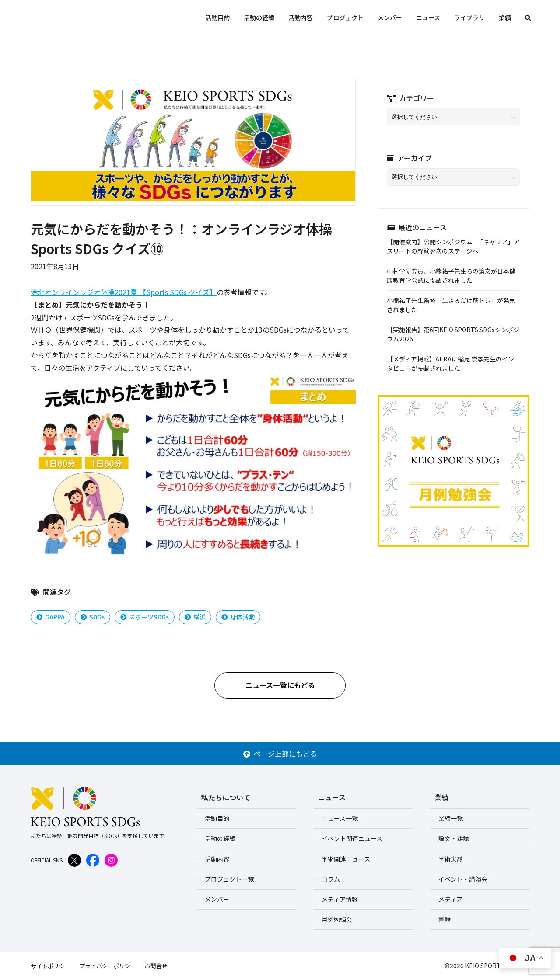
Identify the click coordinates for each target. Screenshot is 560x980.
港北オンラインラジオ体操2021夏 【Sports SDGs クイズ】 (124, 292)
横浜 (195, 617)
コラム (329, 879)
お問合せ (164, 966)
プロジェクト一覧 (227, 879)
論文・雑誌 (451, 838)
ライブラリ (469, 17)
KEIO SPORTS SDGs (101, 17)
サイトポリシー (52, 966)
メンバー (390, 17)
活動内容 (301, 17)
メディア (448, 899)
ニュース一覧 (338, 818)
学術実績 (448, 859)
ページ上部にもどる (280, 754)
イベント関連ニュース (350, 838)
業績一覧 (448, 818)
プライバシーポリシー (113, 966)
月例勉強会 (335, 919)
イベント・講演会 (461, 879)
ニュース (428, 17)
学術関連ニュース (344, 859)
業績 (505, 17)
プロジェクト (345, 17)
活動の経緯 (259, 17)
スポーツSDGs (145, 617)
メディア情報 (338, 899)
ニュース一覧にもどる (280, 685)
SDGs (93, 617)
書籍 (442, 919)
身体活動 (238, 617)
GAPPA (51, 617)
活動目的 (217, 17)
